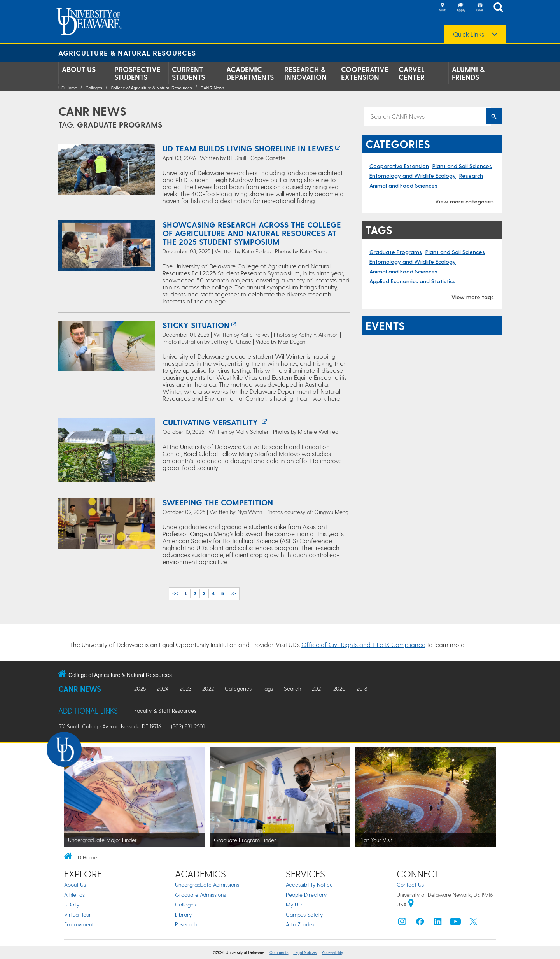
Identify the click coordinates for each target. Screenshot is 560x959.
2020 (339, 688)
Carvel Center (412, 73)
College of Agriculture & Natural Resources (151, 88)
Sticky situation (196, 325)
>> (233, 594)
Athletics (74, 895)
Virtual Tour (78, 914)
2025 (140, 688)
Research (471, 176)
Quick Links (469, 34)
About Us (79, 69)
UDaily (72, 904)
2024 (163, 688)
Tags (268, 688)
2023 (185, 688)
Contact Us (410, 884)
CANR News (212, 88)
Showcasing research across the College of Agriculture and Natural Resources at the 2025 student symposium (252, 233)
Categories (238, 688)
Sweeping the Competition (218, 502)
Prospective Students (137, 73)
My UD (294, 904)
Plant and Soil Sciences (462, 166)
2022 (208, 688)
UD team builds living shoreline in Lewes (248, 148)
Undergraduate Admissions (207, 884)
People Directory (306, 895)
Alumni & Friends (468, 73)
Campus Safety (304, 914)
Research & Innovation (305, 73)
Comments (279, 953)
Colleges (94, 88)
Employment (79, 924)
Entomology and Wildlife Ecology (413, 176)
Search (292, 688)
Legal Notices (305, 953)
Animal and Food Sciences (403, 185)
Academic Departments (250, 73)
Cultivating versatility (211, 422)
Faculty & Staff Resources (165, 711)
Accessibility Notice (309, 884)
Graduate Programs (396, 252)
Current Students (188, 73)
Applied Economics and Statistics (412, 281)
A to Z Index (300, 924)
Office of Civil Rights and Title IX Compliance (363, 644)
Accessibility (332, 953)
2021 (317, 688)
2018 (362, 688)
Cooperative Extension (365, 73)
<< (175, 594)
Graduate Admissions (200, 895)
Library (183, 914)
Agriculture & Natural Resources (127, 53)
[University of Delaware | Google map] (411, 904)
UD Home (68, 88)
